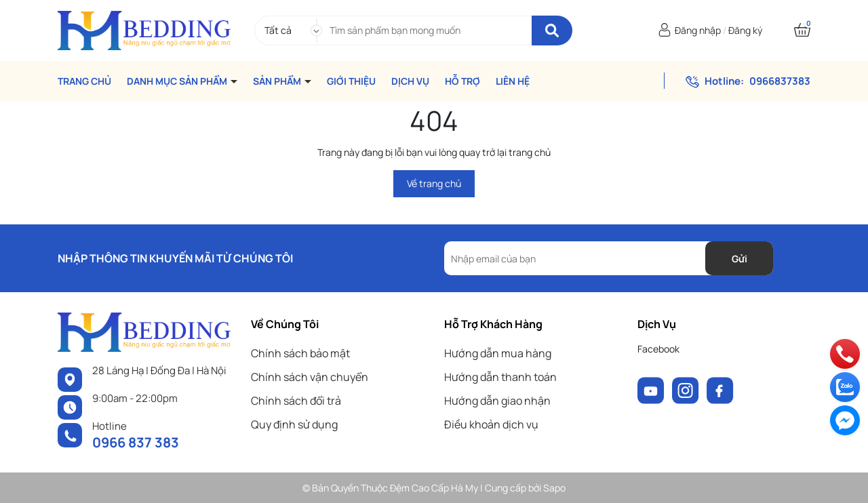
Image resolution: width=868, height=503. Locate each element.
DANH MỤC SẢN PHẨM (178, 81)
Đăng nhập (698, 30)
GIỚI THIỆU (351, 81)
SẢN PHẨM (278, 81)
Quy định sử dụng (294, 424)
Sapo (554, 488)
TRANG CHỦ (84, 81)
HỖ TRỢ (462, 81)
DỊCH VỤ (410, 81)
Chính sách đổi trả (296, 401)
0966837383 (780, 81)
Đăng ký (745, 30)
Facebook (658, 349)
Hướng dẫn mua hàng (498, 353)
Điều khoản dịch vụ (491, 424)
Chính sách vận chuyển (310, 377)
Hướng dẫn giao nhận (497, 401)
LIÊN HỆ (513, 81)
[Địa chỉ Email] (609, 258)
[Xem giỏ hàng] (802, 30)
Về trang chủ (434, 183)
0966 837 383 (136, 442)
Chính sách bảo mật (300, 353)
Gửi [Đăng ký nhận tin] (739, 259)
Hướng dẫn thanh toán (500, 377)
